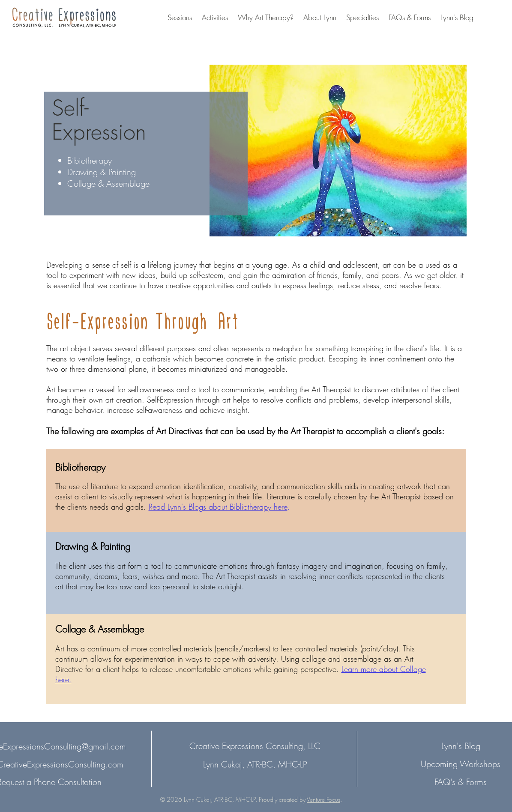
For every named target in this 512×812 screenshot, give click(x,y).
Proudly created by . (300, 799)
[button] (180, 18)
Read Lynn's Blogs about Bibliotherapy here (218, 507)
